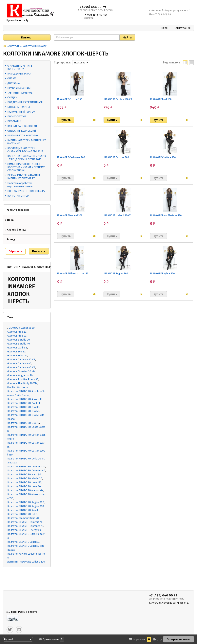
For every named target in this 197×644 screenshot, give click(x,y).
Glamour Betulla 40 (19, 344)
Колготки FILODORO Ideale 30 (25, 478)
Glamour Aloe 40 (17, 336)
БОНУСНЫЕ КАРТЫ (19, 107)
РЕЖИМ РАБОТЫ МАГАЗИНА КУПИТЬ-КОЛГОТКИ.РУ (24, 177)
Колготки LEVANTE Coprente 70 (25, 526)
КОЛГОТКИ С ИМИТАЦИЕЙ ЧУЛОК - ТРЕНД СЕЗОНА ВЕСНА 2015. (27, 158)
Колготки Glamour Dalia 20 (23, 518)
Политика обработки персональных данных (20, 185)
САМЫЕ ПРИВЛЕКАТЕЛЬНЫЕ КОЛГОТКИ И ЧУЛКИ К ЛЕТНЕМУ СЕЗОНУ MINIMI (26, 167)
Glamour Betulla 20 (19, 340)
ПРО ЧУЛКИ (14, 121)
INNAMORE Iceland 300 (70, 215)
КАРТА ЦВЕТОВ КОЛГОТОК (23, 135)
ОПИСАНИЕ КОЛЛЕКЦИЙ (22, 131)
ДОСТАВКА (13, 83)
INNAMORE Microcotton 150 (73, 274)
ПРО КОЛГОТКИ (17, 116)
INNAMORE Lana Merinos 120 (166, 215)
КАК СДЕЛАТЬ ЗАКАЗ (19, 74)
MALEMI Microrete (18, 387)
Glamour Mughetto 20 (20, 375)
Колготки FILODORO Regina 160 (26, 506)
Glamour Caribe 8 (17, 348)
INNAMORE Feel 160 (161, 99)
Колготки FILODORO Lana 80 (24, 486)
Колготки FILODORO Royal (23, 510)
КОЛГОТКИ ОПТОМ (18, 196)
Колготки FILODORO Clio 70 (23, 423)
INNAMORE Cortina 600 (163, 157)
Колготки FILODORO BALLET (24, 403)
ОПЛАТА (12, 78)
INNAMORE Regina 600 (162, 274)
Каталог (27, 37)
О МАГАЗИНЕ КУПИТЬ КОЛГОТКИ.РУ (20, 67)
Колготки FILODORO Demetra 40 (26, 470)
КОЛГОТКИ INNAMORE (35, 46)
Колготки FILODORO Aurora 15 (25, 399)
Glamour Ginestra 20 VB (21, 371)
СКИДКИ (12, 97)
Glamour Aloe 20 (17, 332)
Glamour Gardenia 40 (19, 363)
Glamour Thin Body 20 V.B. (22, 383)
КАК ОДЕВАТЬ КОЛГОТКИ (22, 126)
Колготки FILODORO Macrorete (25, 490)
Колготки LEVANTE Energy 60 (24, 530)
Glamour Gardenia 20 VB (21, 359)
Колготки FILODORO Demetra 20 (26, 466)
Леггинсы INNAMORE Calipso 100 (26, 562)
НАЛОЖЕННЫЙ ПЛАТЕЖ (21, 112)
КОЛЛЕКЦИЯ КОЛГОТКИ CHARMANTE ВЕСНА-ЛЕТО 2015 (25, 150)
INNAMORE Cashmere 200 (71, 157)
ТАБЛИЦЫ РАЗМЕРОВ (20, 93)
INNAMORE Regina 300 (116, 274)
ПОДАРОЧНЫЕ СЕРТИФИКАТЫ (25, 102)
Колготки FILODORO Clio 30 (23, 407)
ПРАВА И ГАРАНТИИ (19, 88)
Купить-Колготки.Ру (17, 20)
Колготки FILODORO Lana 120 (24, 482)
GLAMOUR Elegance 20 (22, 328)
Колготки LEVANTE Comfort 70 (25, 522)
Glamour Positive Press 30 (23, 379)
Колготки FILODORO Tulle (22, 514)
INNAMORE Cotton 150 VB (118, 99)
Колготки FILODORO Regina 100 (26, 502)
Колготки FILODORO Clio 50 (23, 411)
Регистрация (182, 28)
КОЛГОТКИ (13, 46)
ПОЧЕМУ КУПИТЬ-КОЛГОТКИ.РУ (26, 191)
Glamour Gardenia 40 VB (21, 367)
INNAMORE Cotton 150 (70, 99)
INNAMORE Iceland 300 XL (118, 215)
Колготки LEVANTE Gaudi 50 (23, 542)
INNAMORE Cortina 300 (116, 157)
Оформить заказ (178, 639)
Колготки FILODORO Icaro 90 (24, 474)
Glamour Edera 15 (17, 355)
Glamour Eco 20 (16, 352)
